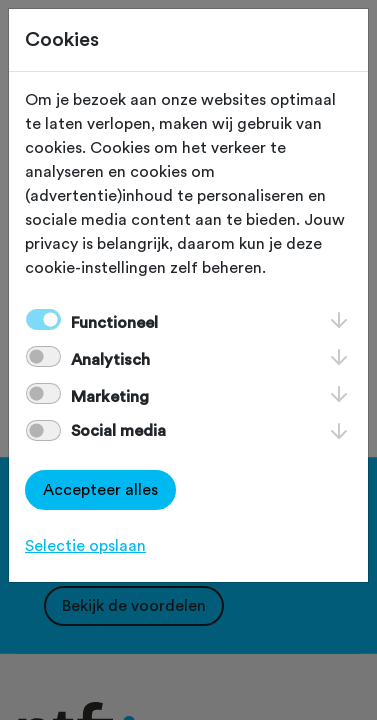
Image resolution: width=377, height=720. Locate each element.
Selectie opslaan (85, 546)
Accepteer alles (100, 490)
